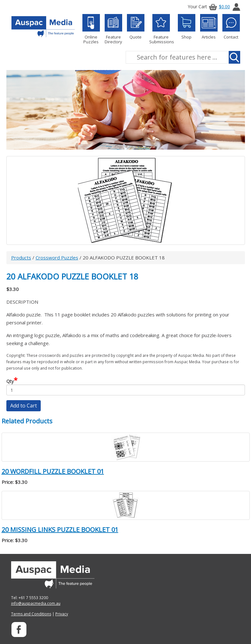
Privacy (62, 614)
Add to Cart (24, 406)
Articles (209, 27)
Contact (231, 27)
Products (21, 258)
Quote (136, 27)
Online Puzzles (91, 29)
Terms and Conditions (31, 614)
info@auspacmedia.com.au (36, 603)
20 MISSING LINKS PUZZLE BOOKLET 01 (60, 530)
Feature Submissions (161, 29)
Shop (187, 27)
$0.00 (219, 7)
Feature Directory (113, 29)
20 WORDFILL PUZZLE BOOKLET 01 (53, 471)
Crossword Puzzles (57, 258)
